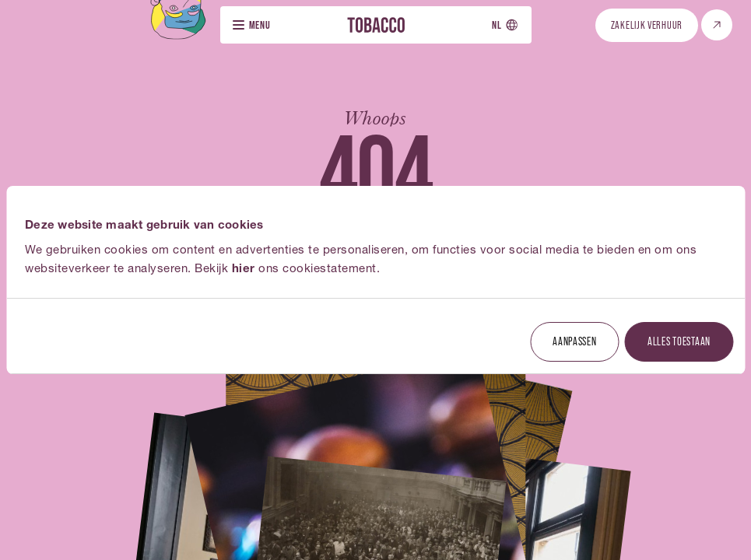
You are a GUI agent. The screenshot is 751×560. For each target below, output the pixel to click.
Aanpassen (575, 341)
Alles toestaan (679, 341)
